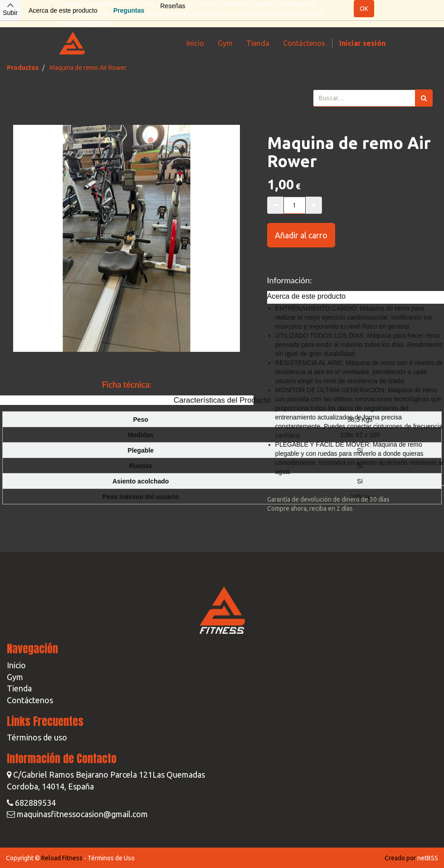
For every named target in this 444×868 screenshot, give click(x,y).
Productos (23, 68)
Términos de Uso (111, 858)
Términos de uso (37, 737)
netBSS (428, 858)
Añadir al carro (301, 235)
